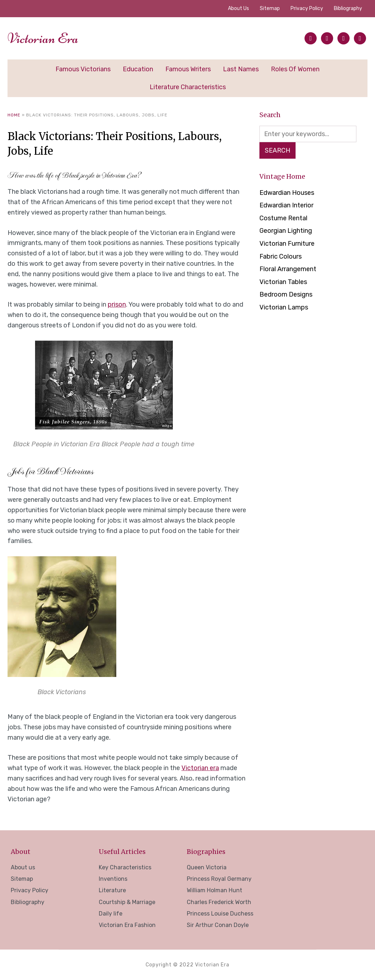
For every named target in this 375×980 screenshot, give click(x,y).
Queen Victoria (207, 867)
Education (138, 69)
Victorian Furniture (287, 244)
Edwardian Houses (287, 193)
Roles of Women (295, 69)
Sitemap (270, 8)
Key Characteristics (125, 867)
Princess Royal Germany (219, 879)
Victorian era (200, 768)
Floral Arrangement (288, 269)
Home (14, 115)
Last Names (241, 69)
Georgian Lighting (286, 231)
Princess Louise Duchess (220, 914)
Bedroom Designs (286, 294)
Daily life (111, 914)
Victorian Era (43, 38)
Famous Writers (188, 69)
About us (238, 8)
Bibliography (348, 8)
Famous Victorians (83, 69)
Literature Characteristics (188, 87)
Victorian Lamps (284, 307)
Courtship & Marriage (127, 902)
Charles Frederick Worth (219, 902)
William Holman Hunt (215, 890)
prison (117, 304)
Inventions (113, 879)
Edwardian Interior (286, 205)
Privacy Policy (307, 8)
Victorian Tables (283, 282)
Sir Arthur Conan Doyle (218, 925)
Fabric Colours (281, 256)
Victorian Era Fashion (127, 925)
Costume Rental (283, 218)
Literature (112, 890)
